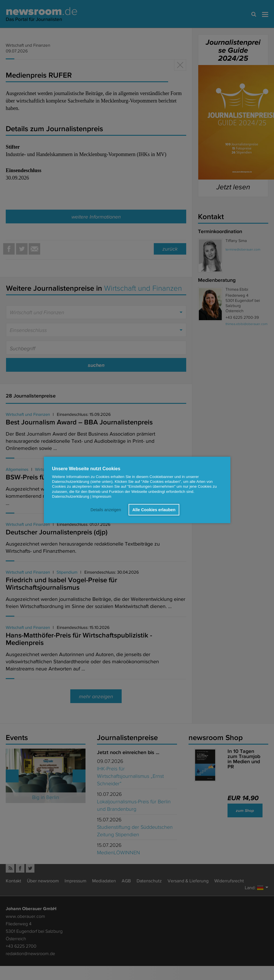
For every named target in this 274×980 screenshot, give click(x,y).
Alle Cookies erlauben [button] (154, 510)
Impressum (102, 496)
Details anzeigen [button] (106, 510)
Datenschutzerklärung (71, 496)
